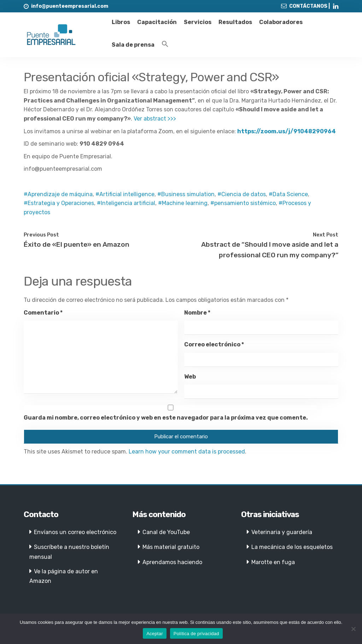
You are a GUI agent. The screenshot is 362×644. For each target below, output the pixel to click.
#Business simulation (186, 194)
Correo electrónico (214, 344)
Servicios (198, 22)
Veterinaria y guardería (282, 532)
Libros (121, 22)
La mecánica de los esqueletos (292, 547)
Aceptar (155, 634)
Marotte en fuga (273, 562)
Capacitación (157, 22)
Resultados (235, 22)
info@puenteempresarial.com (70, 6)
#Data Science (288, 194)
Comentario (43, 313)
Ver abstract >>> (155, 119)
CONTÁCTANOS (308, 6)
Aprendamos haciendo (172, 562)
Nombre (197, 313)
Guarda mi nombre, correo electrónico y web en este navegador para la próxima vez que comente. (166, 418)
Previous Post (41, 235)
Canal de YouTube (166, 532)
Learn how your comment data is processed (187, 452)
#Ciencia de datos (242, 194)
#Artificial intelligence (125, 194)
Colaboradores (281, 22)
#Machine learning (183, 203)
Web (190, 377)
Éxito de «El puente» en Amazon (77, 244)
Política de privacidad (196, 634)
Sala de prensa (133, 45)
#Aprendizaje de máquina (58, 194)
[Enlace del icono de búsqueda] (165, 44)
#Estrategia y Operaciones (59, 203)
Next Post (326, 235)
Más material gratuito (171, 547)
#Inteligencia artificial (126, 203)
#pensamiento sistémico (243, 203)
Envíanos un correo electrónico (75, 532)
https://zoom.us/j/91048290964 (287, 131)
